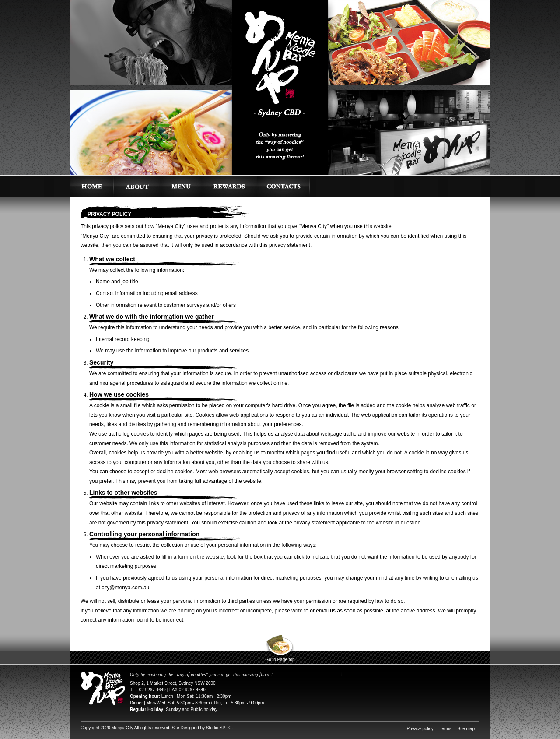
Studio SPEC (219, 728)
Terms (446, 729)
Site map (466, 729)
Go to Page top (280, 660)
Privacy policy (420, 729)
